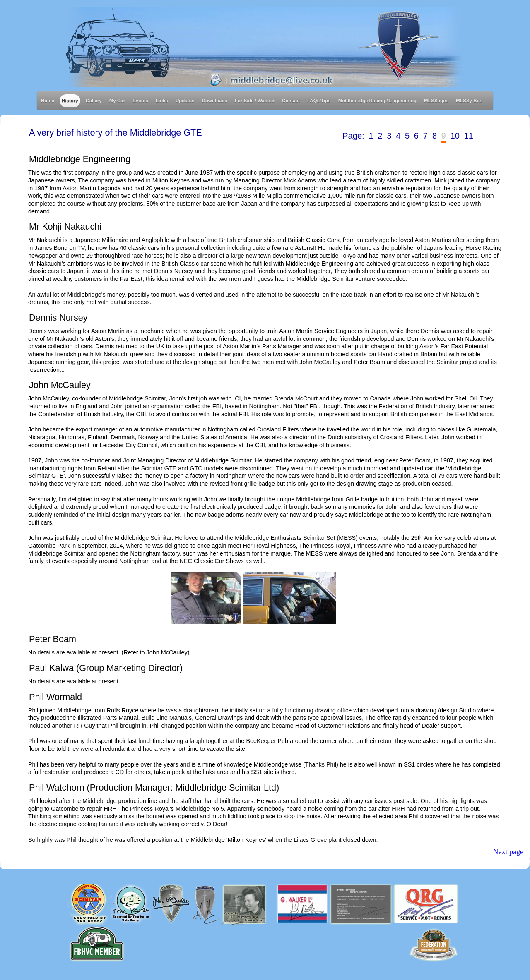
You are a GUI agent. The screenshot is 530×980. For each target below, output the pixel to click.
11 (469, 136)
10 (455, 136)
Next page (508, 852)
